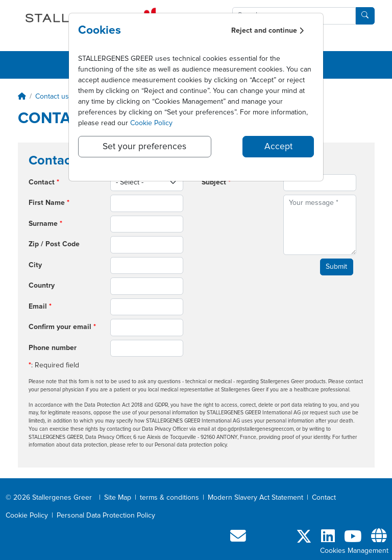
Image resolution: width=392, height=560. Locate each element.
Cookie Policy (151, 123)
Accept (278, 147)
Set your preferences (144, 147)
